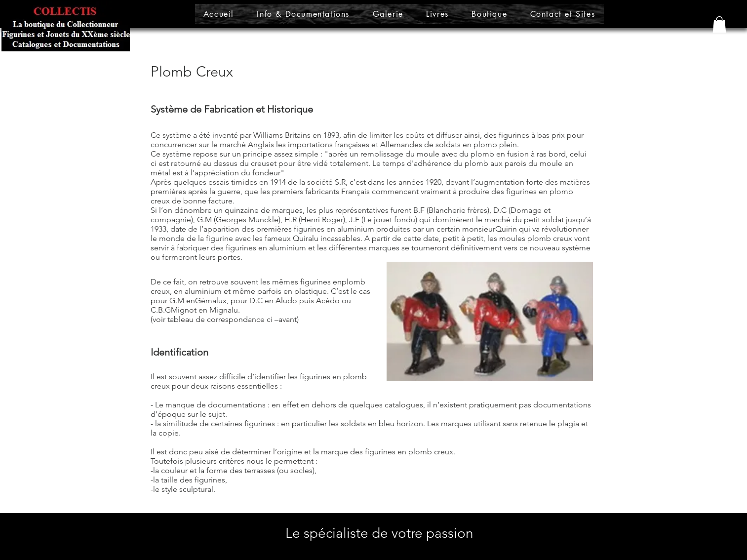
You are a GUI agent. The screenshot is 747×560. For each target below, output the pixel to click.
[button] (719, 24)
